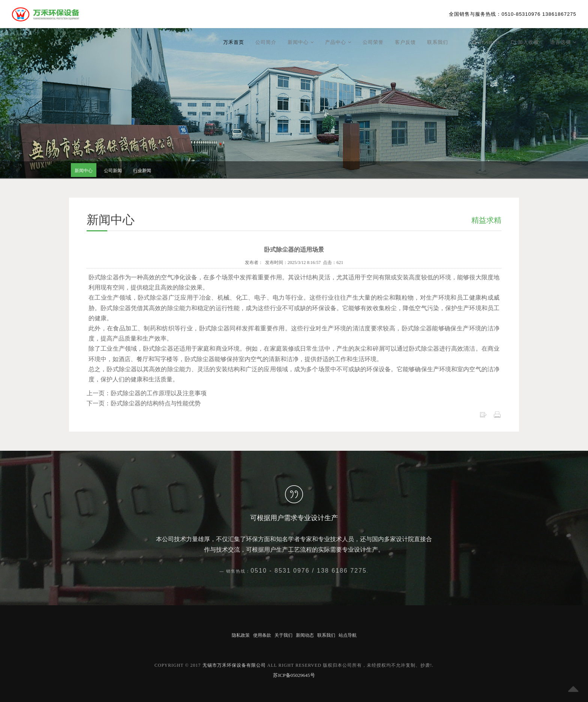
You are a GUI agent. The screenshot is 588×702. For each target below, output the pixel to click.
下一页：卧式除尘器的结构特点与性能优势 (144, 403)
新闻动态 (305, 635)
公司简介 (266, 42)
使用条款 (262, 635)
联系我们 (438, 42)
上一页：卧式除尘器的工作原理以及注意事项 (147, 393)
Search (486, 42)
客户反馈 (405, 42)
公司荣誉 (373, 42)
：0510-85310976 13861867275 (512, 14)
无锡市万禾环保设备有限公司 (234, 665)
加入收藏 (525, 42)
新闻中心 (301, 42)
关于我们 (283, 635)
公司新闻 (113, 171)
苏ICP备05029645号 (294, 675)
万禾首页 (234, 42)
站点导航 (348, 635)
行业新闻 (142, 171)
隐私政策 (241, 635)
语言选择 (563, 42)
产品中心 (338, 42)
